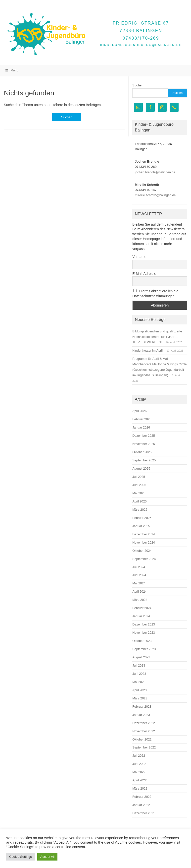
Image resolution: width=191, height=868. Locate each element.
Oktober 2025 (142, 452)
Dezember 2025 (144, 436)
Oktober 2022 (142, 739)
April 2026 (139, 411)
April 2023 (139, 690)
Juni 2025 (139, 485)
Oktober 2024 (142, 551)
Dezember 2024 (144, 534)
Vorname (139, 257)
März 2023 (140, 698)
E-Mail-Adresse (144, 274)
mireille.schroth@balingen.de (155, 195)
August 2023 (141, 657)
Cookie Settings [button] (21, 857)
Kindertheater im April (147, 350)
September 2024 (144, 559)
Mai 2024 (139, 583)
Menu (12, 70)
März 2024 (140, 600)
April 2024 (139, 591)
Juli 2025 (139, 477)
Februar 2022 (142, 797)
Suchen (138, 85)
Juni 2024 (139, 575)
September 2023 (144, 649)
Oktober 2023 (142, 641)
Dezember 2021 (144, 813)
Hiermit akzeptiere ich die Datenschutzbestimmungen (155, 294)
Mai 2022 (139, 772)
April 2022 (139, 780)
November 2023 (144, 633)
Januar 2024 (141, 616)
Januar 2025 (141, 526)
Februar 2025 (142, 518)
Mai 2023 (139, 682)
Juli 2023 (139, 665)
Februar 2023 (142, 707)
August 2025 (141, 468)
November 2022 (144, 731)
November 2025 (144, 444)
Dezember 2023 (144, 624)
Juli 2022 (139, 756)
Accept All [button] (47, 857)
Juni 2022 (139, 764)
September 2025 (144, 460)
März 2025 (140, 510)
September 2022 (144, 747)
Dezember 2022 (144, 723)
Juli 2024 (139, 567)
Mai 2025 (139, 493)
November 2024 (144, 542)
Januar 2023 (141, 715)
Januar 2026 (141, 427)
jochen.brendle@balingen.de (155, 172)
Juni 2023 (139, 674)
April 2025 (139, 501)
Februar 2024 (142, 608)
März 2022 (140, 788)
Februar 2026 (142, 419)
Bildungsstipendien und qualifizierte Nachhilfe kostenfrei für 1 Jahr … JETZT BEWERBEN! (157, 337)
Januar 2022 (141, 805)
